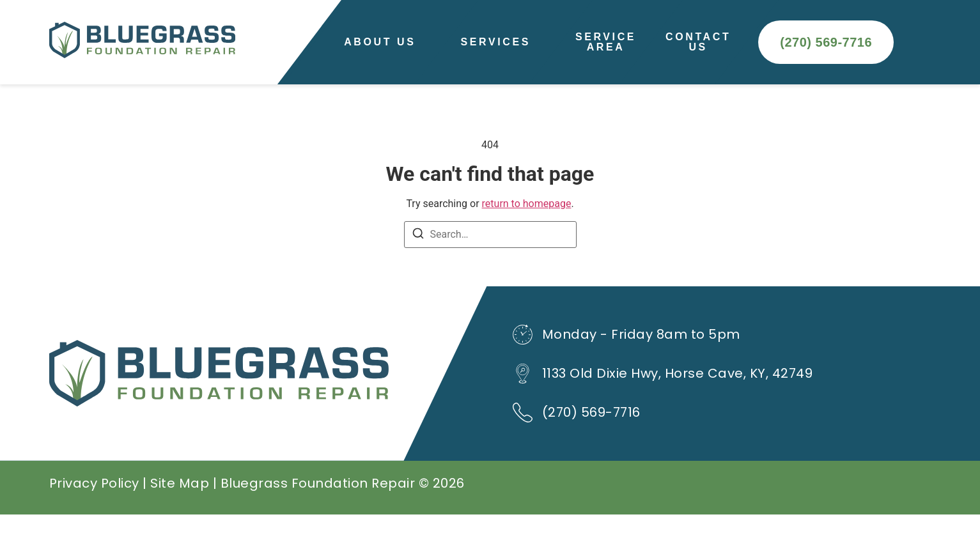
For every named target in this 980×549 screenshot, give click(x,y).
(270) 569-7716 (591, 447)
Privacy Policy (94, 518)
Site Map (180, 518)
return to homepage (527, 238)
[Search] (418, 270)
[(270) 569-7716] (523, 447)
